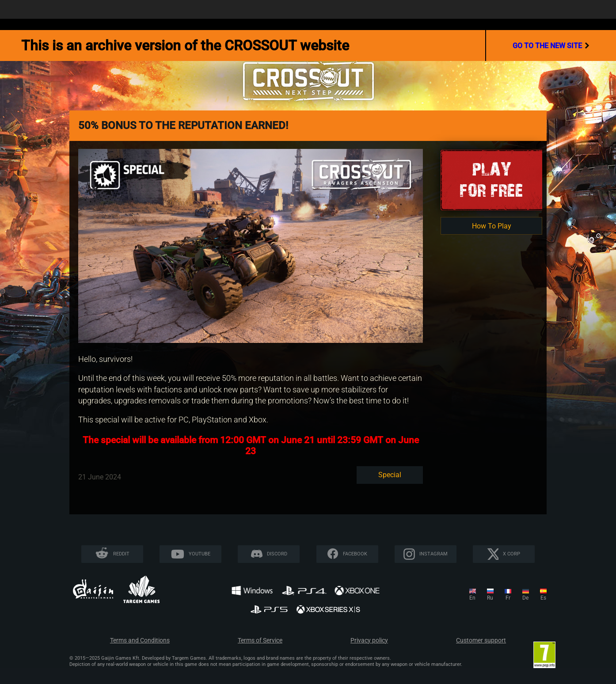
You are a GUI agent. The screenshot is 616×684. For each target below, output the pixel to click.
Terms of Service (260, 640)
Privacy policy (369, 640)
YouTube (200, 554)
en (472, 598)
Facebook (355, 554)
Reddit (121, 554)
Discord (277, 554)
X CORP (511, 554)
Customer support (481, 640)
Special (390, 475)
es (543, 598)
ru (490, 598)
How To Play (492, 226)
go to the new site (551, 46)
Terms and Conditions (140, 640)
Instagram (433, 554)
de (525, 598)
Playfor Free (491, 180)
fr (508, 598)
